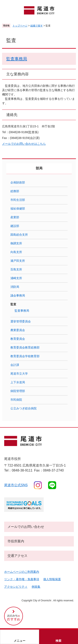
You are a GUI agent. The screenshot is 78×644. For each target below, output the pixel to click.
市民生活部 (18, 200)
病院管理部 (18, 391)
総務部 (15, 191)
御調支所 (16, 243)
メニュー (20, 641)
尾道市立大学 (19, 374)
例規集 (36, 587)
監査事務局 (17, 59)
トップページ (20, 26)
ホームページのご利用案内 (22, 572)
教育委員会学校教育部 (25, 356)
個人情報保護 (52, 579)
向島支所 (16, 252)
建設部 (15, 226)
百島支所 (16, 269)
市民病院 (16, 400)
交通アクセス (17, 556)
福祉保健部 (18, 209)
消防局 (15, 287)
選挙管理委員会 (21, 321)
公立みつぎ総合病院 (24, 408)
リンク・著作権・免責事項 (22, 579)
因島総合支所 (19, 235)
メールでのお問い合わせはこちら (24, 144)
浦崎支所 (16, 278)
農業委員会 (18, 330)
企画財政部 (18, 182)
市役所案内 (16, 541)
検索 (58, 641)
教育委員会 (18, 339)
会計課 (15, 365)
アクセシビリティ (16, 587)
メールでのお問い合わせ (26, 527)
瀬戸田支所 (18, 261)
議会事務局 (18, 295)
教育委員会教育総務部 (25, 347)
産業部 (15, 217)
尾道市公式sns (16, 485)
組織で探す (37, 26)
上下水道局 (18, 382)
